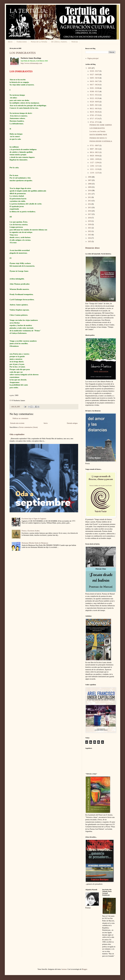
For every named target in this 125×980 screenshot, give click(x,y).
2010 (90, 191)
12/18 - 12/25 (95, 173)
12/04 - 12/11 (95, 166)
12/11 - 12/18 (95, 169)
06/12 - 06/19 (95, 109)
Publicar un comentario (20, 418)
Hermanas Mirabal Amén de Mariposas (35, 543)
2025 (90, 242)
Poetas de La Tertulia (39, 42)
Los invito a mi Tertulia (97, 131)
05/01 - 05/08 (95, 88)
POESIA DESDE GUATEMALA (101, 141)
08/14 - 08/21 (95, 152)
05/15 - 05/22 (95, 95)
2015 (90, 208)
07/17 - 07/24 (95, 119)
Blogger (84, 969)
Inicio (10, 42)
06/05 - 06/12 (95, 105)
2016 (90, 211)
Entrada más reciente (17, 423)
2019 (90, 221)
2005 (90, 68)
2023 (90, 235)
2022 (90, 231)
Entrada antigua (72, 423)
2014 (90, 204)
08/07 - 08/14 (95, 149)
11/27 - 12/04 (95, 163)
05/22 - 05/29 (95, 98)
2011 (90, 194)
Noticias (75, 42)
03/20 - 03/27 (95, 71)
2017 (90, 214)
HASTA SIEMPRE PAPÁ (98, 135)
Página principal (93, 58)
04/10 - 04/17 (95, 81)
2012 (90, 197)
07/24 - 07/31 (95, 122)
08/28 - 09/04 (95, 156)
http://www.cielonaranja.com (31, 63)
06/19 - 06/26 (95, 112)
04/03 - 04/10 (95, 78)
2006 (90, 177)
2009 (90, 187)
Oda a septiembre (17, 434)
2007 (90, 180)
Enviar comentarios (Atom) (28, 427)
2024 (90, 238)
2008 (90, 184)
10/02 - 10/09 (95, 159)
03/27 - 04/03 (95, 75)
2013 (90, 201)
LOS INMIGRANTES (23, 53)
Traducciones (22, 42)
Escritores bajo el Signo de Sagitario (34, 519)
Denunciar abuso (92, 248)
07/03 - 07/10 (95, 115)
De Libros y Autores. (59, 42)
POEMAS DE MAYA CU (98, 138)
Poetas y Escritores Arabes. (31, 531)
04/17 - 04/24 (95, 85)
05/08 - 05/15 (95, 92)
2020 (90, 224)
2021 (90, 228)
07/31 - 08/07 (95, 146)
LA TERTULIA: (29, 11)
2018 (90, 218)
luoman (64, 969)
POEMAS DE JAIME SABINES (101, 125)
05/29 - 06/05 (95, 102)
